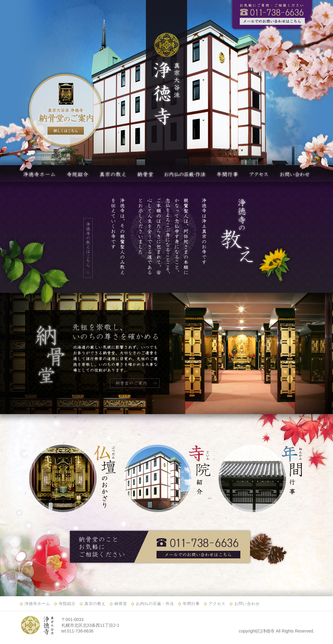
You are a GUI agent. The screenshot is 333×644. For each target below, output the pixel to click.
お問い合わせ (247, 604)
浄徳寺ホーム (37, 604)
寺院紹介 (67, 604)
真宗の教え (95, 604)
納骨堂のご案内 (135, 383)
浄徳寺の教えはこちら (88, 248)
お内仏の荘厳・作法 (155, 604)
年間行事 (191, 604)
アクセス (217, 604)
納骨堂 (121, 604)
